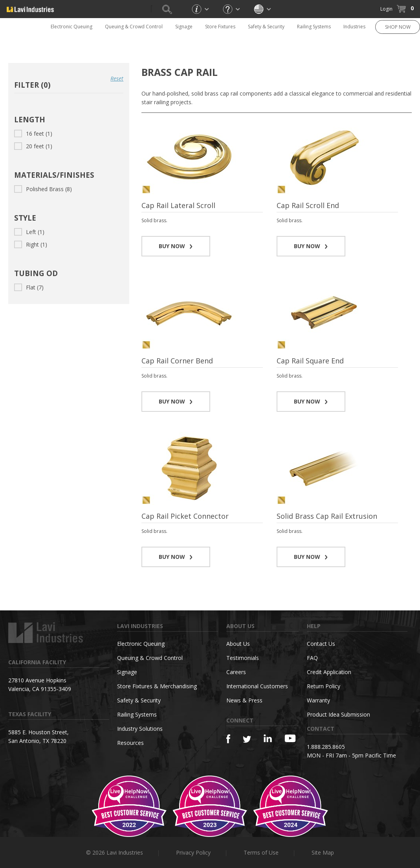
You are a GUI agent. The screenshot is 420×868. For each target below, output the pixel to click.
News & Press (244, 700)
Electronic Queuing (72, 27)
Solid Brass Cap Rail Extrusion (327, 516)
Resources (130, 743)
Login (386, 9)
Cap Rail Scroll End (308, 205)
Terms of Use (261, 852)
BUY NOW (176, 246)
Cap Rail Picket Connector (185, 516)
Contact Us (321, 644)
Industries (354, 27)
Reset (117, 78)
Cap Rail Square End (310, 361)
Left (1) (29, 232)
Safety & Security (266, 27)
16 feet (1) (33, 134)
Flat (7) (29, 287)
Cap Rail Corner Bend (177, 361)
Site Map (323, 852)
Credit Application (329, 672)
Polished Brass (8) (43, 189)
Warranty (318, 700)
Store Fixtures (220, 27)
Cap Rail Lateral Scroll (178, 205)
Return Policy (324, 686)
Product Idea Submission (338, 714)
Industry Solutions (140, 729)
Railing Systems (314, 27)
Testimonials (243, 658)
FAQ (312, 658)
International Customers (257, 686)
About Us (238, 644)
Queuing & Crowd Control (134, 27)
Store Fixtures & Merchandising (157, 686)
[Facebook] (228, 739)
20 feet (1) (33, 146)
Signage (184, 27)
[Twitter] (247, 740)
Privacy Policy (193, 852)
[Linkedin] (268, 738)
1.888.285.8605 (326, 747)
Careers (236, 672)
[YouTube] (290, 738)
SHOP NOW (398, 27)
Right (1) (31, 244)
